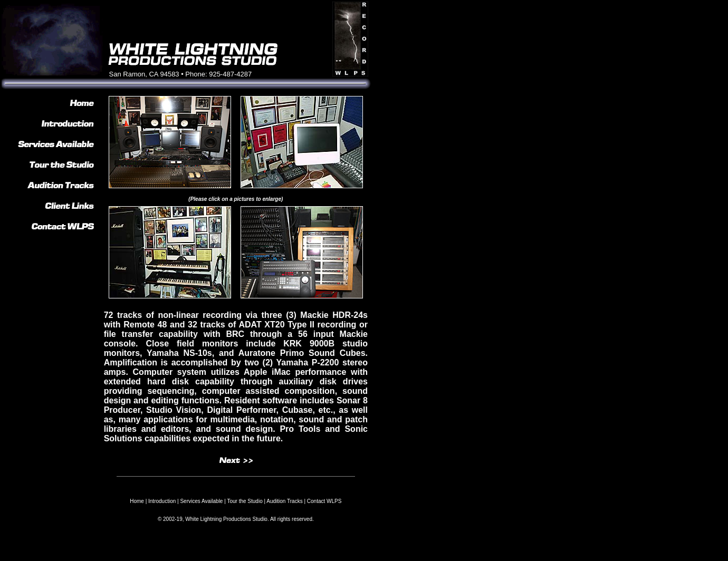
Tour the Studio (245, 501)
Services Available (201, 501)
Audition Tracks (284, 501)
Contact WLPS (324, 501)
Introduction (162, 501)
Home (137, 501)
